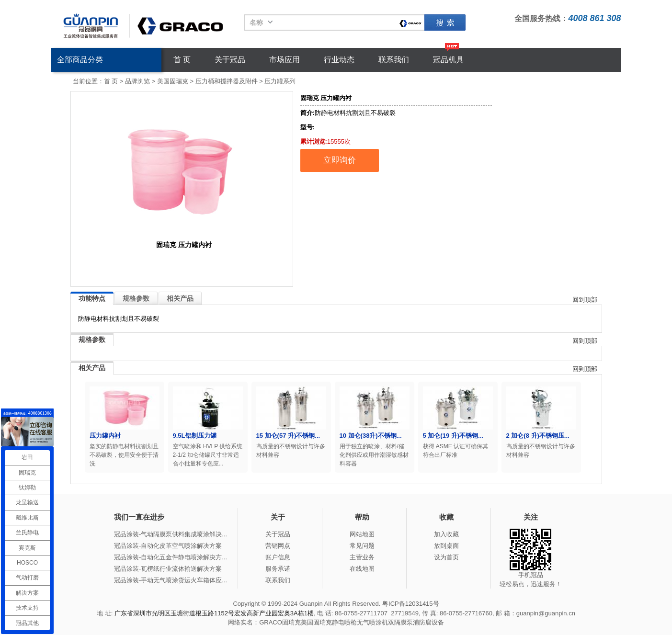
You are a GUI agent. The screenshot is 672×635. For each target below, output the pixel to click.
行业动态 (339, 60)
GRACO (271, 622)
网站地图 (362, 534)
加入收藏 (446, 534)
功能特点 (92, 298)
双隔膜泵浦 (404, 622)
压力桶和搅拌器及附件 (227, 81)
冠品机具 (448, 60)
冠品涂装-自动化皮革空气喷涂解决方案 (168, 546)
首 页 (182, 60)
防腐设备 (432, 622)
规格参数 (136, 298)
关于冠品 (230, 60)
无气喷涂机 (372, 622)
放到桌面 (446, 546)
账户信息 (278, 557)
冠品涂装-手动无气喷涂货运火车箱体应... (171, 580)
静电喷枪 (344, 622)
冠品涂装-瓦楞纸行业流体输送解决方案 (168, 569)
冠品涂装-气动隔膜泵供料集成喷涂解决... (171, 534)
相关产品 (180, 298)
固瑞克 (445, 23)
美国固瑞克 (173, 81)
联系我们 (394, 60)
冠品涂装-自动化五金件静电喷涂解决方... (171, 557)
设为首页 (446, 557)
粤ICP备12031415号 (411, 604)
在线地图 (362, 569)
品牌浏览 (137, 81)
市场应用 (285, 60)
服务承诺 (278, 569)
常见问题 (362, 546)
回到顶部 (585, 300)
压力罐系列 (280, 81)
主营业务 (362, 557)
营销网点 (278, 546)
